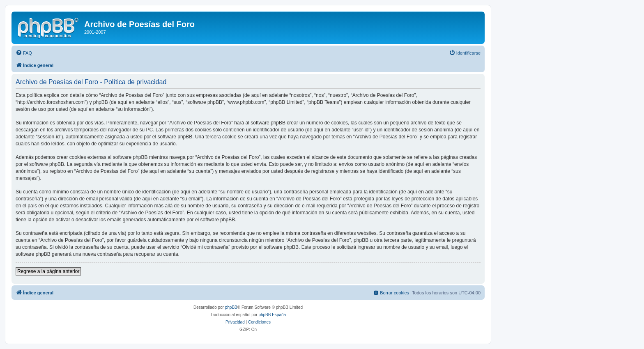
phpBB (231, 307)
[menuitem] (24, 53)
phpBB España (272, 315)
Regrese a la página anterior (48, 271)
